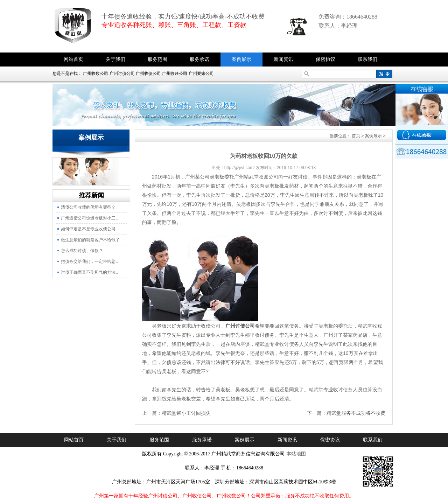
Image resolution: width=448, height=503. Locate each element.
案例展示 (241, 59)
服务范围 (157, 59)
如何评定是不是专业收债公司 (88, 229)
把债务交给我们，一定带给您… (90, 261)
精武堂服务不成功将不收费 (356, 413)
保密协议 (325, 59)
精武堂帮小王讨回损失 (186, 413)
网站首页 (73, 59)
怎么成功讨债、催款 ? (82, 251)
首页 (356, 136)
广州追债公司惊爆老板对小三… (90, 218)
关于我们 (115, 59)
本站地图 (296, 454)
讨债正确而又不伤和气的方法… (90, 272)
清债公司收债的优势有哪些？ (88, 207)
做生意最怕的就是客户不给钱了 (90, 240)
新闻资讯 (283, 59)
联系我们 (367, 59)
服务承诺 (199, 59)
